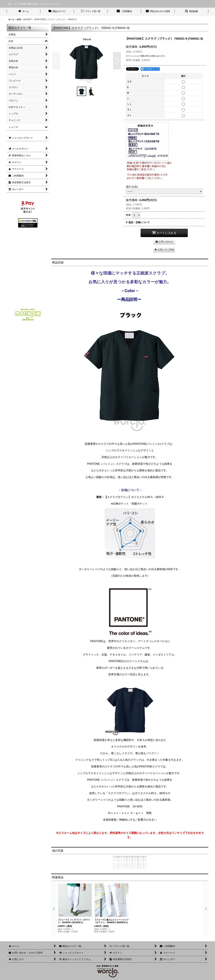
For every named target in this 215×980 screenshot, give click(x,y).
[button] (191, 12)
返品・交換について (138, 222)
